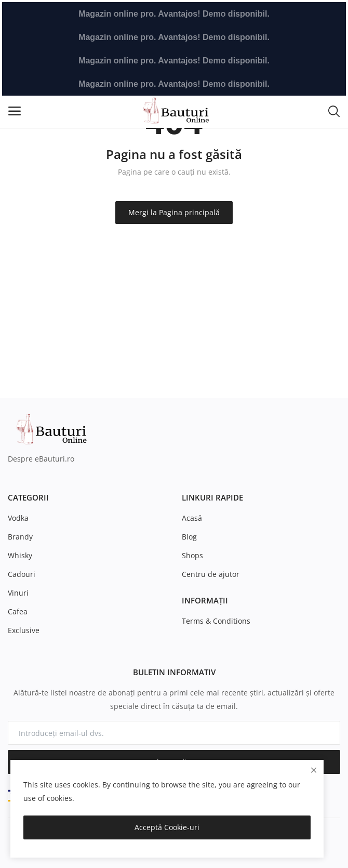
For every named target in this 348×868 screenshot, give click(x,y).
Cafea (18, 611)
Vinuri (18, 593)
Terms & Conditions (216, 621)
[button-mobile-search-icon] (334, 111)
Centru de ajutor (211, 574)
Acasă (192, 518)
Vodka (18, 518)
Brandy (20, 537)
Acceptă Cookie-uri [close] (167, 827)
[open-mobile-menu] (15, 111)
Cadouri (22, 574)
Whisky (20, 555)
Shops (192, 555)
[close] (314, 770)
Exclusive (24, 630)
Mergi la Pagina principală (174, 212)
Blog (189, 537)
